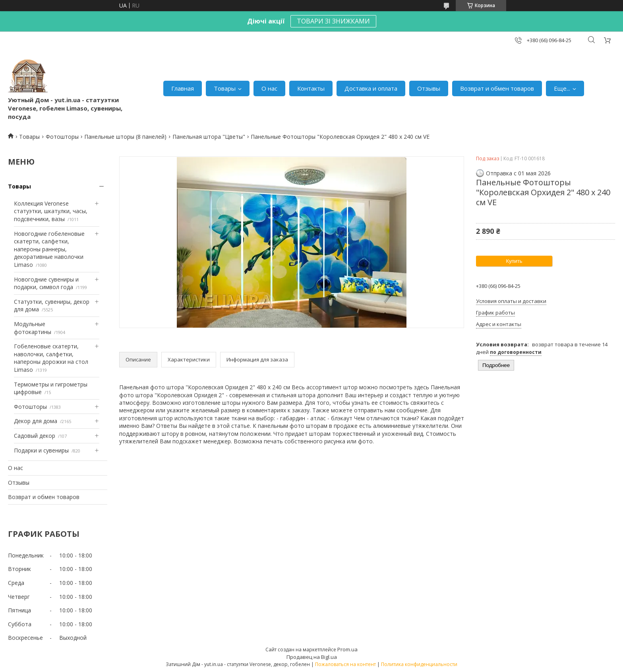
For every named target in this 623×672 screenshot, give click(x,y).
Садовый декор (35, 436)
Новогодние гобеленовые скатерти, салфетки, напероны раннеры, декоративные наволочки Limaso (49, 249)
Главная (183, 88)
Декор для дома (36, 421)
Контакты (311, 88)
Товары (225, 88)
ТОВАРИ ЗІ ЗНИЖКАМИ (333, 21)
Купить (514, 261)
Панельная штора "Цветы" (209, 137)
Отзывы (429, 88)
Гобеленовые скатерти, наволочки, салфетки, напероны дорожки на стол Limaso (51, 358)
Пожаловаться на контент (345, 664)
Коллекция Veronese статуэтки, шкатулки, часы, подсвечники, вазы (51, 211)
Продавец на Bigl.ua (312, 657)
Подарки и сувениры (41, 450)
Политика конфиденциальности (419, 664)
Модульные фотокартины (33, 328)
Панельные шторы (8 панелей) (125, 137)
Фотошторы (62, 137)
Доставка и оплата (371, 88)
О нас (269, 88)
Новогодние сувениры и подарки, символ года (46, 283)
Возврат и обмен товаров (497, 88)
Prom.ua (347, 649)
